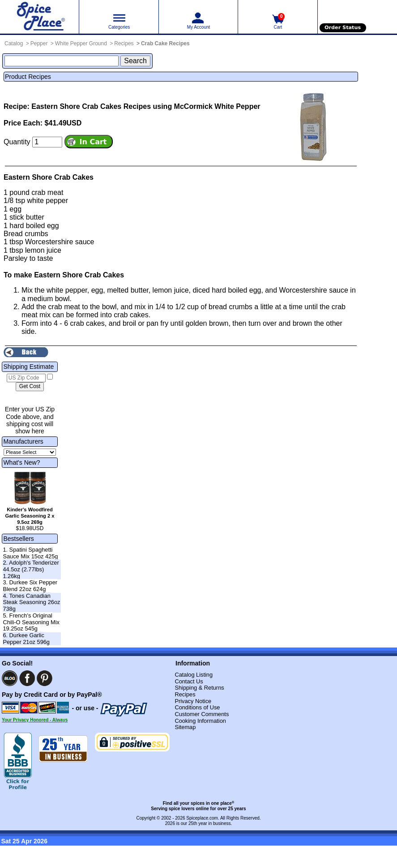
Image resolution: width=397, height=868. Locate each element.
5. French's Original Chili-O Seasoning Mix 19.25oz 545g (31, 622)
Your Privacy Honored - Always (35, 720)
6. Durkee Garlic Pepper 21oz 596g (26, 639)
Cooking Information (200, 721)
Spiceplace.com (202, 818)
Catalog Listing (194, 675)
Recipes (124, 43)
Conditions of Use (197, 707)
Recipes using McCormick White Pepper (192, 106)
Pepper (39, 43)
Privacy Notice (193, 701)
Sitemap (185, 727)
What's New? (21, 462)
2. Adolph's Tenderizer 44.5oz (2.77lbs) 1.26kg (31, 569)
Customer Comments (202, 714)
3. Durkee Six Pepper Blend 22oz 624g (30, 586)
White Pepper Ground (81, 43)
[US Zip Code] (26, 378)
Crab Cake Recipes (165, 43)
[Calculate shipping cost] (30, 387)
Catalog (14, 43)
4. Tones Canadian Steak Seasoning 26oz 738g (31, 602)
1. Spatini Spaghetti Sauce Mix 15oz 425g (30, 553)
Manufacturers (23, 441)
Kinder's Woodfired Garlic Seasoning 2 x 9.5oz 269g (30, 516)
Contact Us (189, 681)
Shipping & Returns (199, 688)
